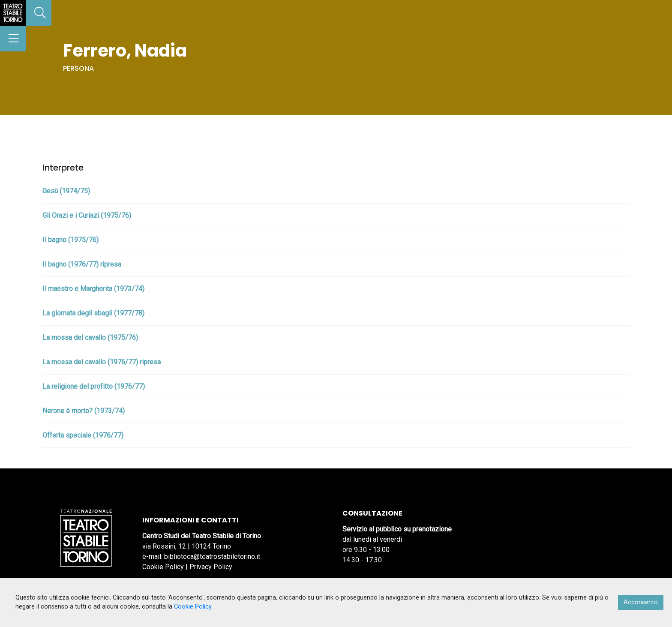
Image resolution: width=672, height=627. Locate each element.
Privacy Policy (211, 567)
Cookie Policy (163, 567)
